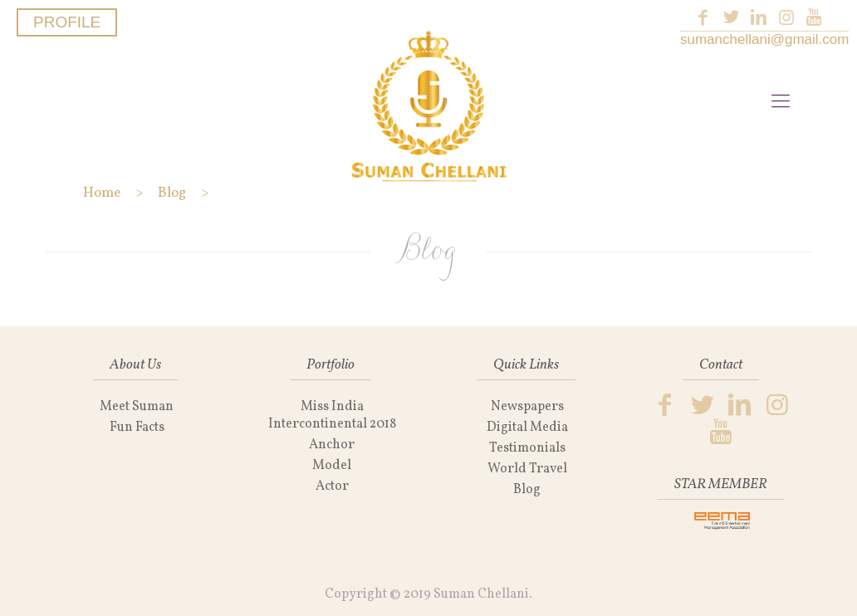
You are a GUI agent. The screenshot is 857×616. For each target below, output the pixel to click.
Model (332, 466)
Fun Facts (137, 428)
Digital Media (527, 428)
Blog (527, 490)
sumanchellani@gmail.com (764, 39)
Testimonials (527, 448)
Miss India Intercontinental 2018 (332, 416)
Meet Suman (137, 407)
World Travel (527, 469)
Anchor (332, 445)
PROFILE (67, 22)
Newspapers (527, 407)
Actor (332, 486)
